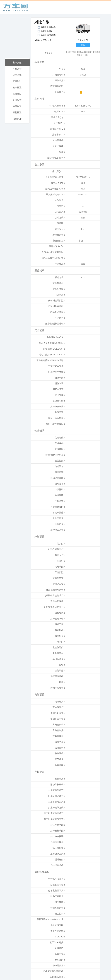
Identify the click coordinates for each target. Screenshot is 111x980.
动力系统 (17, 75)
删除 (83, 45)
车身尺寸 (17, 69)
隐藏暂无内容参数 (48, 35)
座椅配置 (17, 112)
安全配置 (17, 87)
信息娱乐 (17, 119)
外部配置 (17, 100)
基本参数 (17, 63)
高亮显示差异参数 (48, 27)
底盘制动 (17, 81)
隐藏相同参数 (46, 31)
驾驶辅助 (17, 94)
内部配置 (17, 106)
